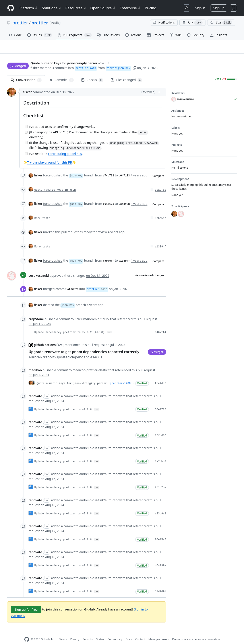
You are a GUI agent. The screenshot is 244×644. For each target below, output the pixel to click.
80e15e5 (161, 533)
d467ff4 (161, 326)
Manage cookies (158, 632)
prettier (20, 23)
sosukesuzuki (39, 268)
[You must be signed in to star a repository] (221, 23)
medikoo (35, 363)
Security (88, 632)
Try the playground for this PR (49, 155)
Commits (61, 73)
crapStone (36, 312)
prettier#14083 (121, 377)
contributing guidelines (65, 147)
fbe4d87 (161, 377)
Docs (129, 632)
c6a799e (161, 559)
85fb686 (161, 429)
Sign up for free (26, 602)
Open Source (103, 8)
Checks (92, 73)
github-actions (45, 338)
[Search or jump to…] (186, 8)
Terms (63, 632)
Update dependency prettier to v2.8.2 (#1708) (69, 326)
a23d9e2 (161, 507)
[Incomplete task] (26, 120)
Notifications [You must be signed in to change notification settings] (164, 23)
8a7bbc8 (161, 455)
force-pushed (53, 168)
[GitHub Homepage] (27, 632)
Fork (192, 23)
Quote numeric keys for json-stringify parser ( (73, 377)
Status (100, 632)
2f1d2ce (161, 481)
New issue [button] (223, 50)
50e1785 (161, 403)
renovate (35, 389)
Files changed (126, 73)
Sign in (200, 8)
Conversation (26, 73)
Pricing (151, 8)
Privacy (75, 632)
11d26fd (161, 585)
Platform (29, 8)
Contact (140, 632)
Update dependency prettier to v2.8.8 (63, 403)
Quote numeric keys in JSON (55, 183)
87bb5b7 (161, 211)
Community (115, 632)
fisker (35, 59)
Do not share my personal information (196, 632)
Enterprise (131, 8)
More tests (42, 211)
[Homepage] (11, 8)
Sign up (219, 8)
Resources (76, 8)
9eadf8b (161, 183)
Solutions (52, 8)
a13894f (161, 240)
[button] (134, 59)
